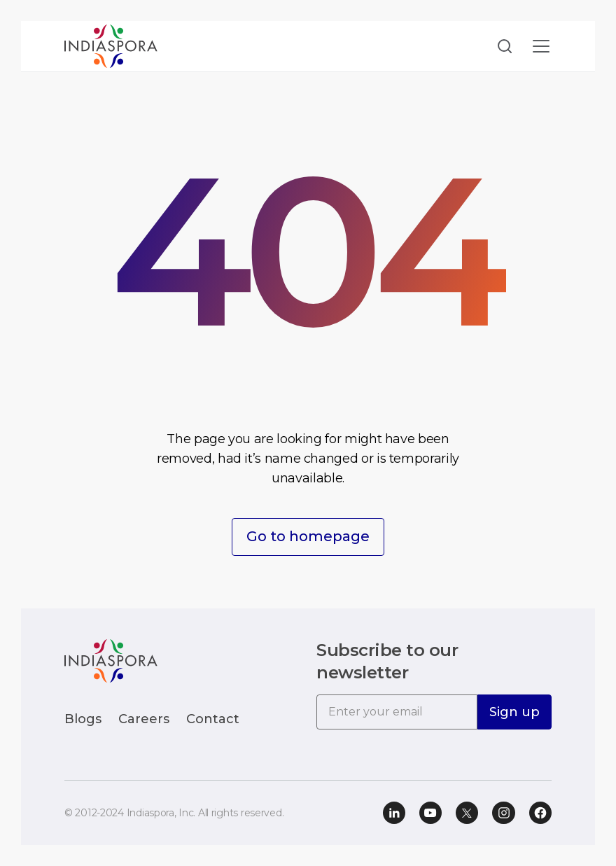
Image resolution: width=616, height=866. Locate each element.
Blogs (83, 719)
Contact (213, 719)
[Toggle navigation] (541, 47)
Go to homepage (308, 537)
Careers (144, 719)
